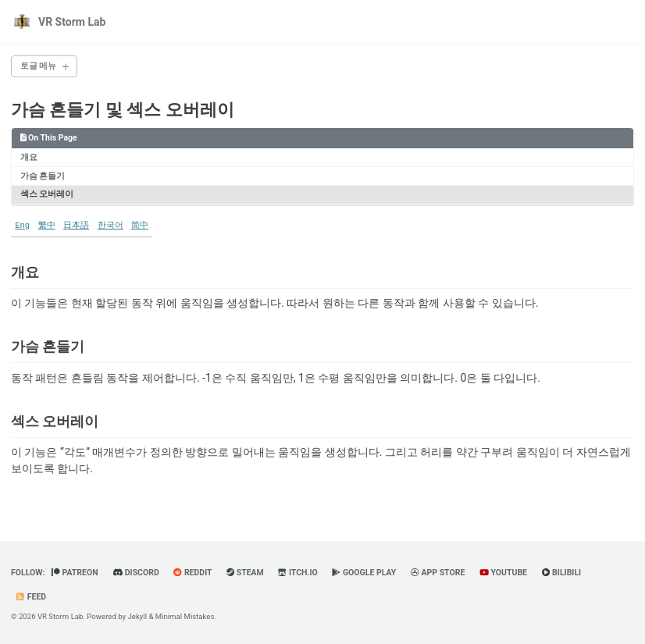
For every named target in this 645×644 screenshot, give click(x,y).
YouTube (503, 573)
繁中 (47, 226)
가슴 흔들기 (43, 176)
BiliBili (562, 573)
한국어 (110, 226)
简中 (140, 226)
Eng (22, 226)
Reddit (192, 573)
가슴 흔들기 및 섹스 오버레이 (123, 110)
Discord (136, 573)
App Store (438, 573)
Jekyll (138, 616)
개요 (29, 157)
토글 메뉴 (39, 66)
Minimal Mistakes (185, 616)
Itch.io (298, 573)
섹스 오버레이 (47, 194)
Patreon (75, 573)
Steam (245, 573)
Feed (30, 597)
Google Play (364, 573)
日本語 (76, 226)
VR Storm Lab (72, 22)
